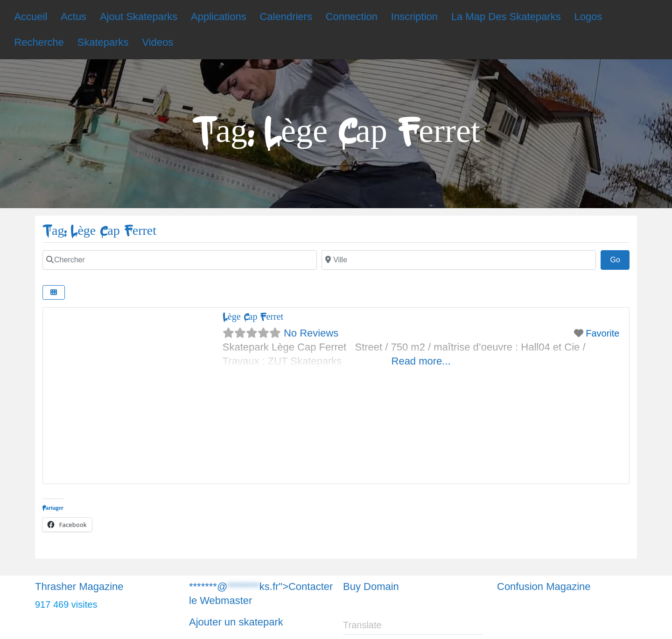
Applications (219, 17)
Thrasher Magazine (79, 586)
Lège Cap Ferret (253, 317)
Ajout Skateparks (139, 17)
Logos (588, 17)
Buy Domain (371, 586)
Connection (352, 17)
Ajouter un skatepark (236, 622)
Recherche (39, 42)
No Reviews (311, 333)
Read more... (421, 361)
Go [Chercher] (620, 259)
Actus (73, 17)
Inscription (414, 17)
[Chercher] (180, 260)
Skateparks (103, 42)
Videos (157, 42)
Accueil (31, 17)
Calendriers (286, 17)
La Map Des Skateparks (506, 17)
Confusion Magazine (544, 586)
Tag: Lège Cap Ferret (99, 231)
